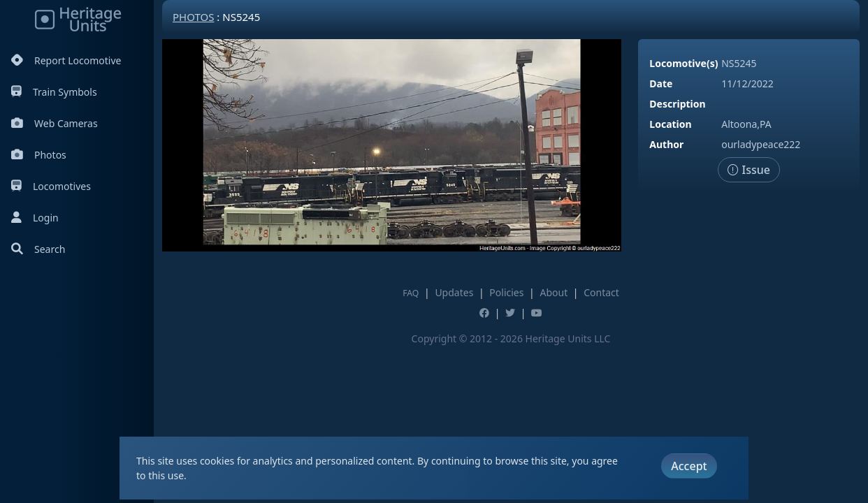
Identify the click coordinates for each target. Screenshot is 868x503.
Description (677, 104)
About (554, 292)
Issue (749, 170)
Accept (689, 466)
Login (35, 218)
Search (38, 249)
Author (666, 144)
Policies (506, 292)
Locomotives (51, 186)
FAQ (411, 293)
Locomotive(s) (683, 63)
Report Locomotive (66, 60)
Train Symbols (54, 92)
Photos (39, 155)
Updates (454, 292)
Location (670, 124)
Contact (601, 292)
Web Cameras (55, 123)
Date (661, 83)
